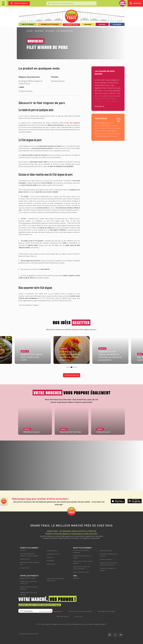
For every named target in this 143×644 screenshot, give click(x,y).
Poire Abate (50, 561)
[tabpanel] (72, 349)
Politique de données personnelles (51, 611)
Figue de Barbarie (52, 551)
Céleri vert (50, 557)
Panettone (23, 550)
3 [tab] (72, 368)
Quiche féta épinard (106, 551)
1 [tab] (68, 368)
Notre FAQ (76, 578)
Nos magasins (29, 611)
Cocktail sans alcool (53, 554)
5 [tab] (77, 368)
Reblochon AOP (25, 559)
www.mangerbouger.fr (98, 624)
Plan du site (79, 616)
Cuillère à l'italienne (106, 559)
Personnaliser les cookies (107, 611)
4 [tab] (75, 368)
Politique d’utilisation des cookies (80, 611)
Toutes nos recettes (72, 375)
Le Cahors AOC (25, 568)
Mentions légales (63, 616)
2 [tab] (70, 368)
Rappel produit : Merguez (28, 578)
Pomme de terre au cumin (81, 572)
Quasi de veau (51, 564)
